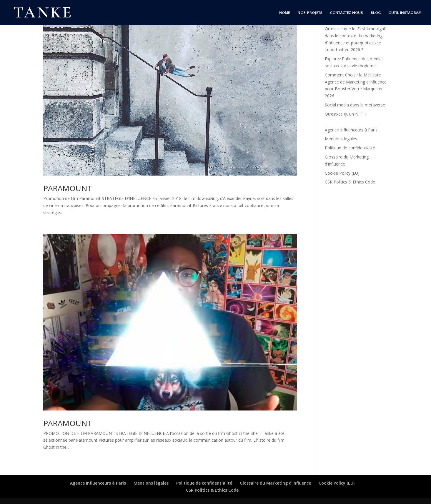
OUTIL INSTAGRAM (405, 13)
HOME (285, 13)
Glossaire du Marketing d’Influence (275, 483)
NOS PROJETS (310, 13)
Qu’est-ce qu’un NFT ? (346, 114)
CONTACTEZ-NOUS (346, 13)
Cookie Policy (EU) (342, 173)
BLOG (376, 13)
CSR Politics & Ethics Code (350, 182)
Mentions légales (341, 139)
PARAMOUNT (68, 188)
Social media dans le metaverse (355, 105)
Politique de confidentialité (350, 148)
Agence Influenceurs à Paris (351, 130)
